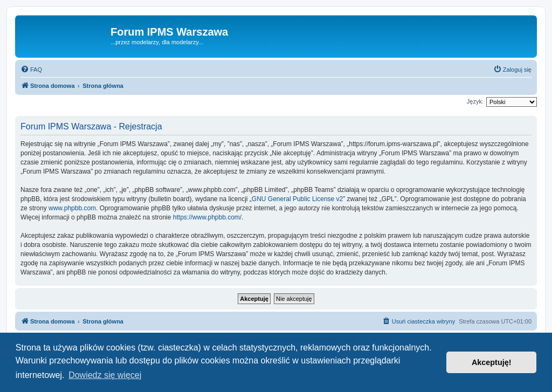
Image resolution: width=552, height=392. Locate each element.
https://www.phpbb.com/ (207, 217)
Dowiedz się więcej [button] (105, 375)
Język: (475, 101)
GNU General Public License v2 (297, 199)
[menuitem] (31, 70)
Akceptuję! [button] (492, 362)
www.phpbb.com (72, 208)
